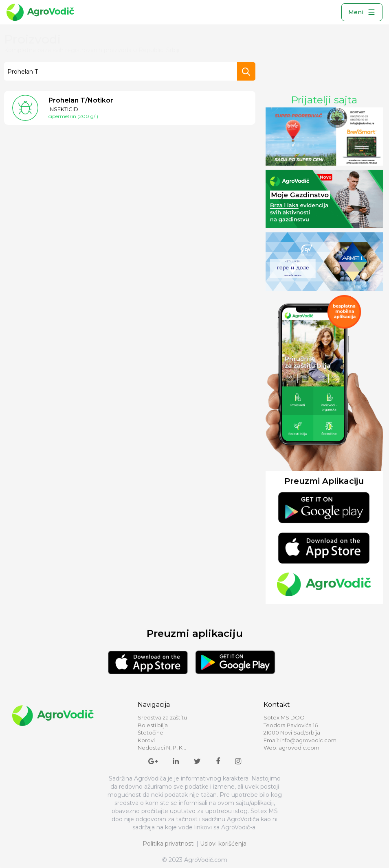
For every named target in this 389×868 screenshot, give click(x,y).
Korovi (146, 740)
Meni (362, 12)
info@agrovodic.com (308, 740)
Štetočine (151, 732)
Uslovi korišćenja (223, 844)
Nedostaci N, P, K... (162, 748)
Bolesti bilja (153, 725)
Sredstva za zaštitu (162, 717)
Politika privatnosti (169, 844)
